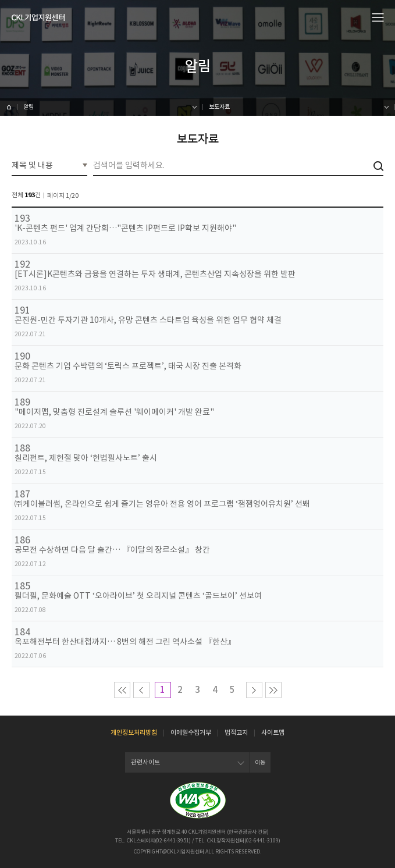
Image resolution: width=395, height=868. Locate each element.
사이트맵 (273, 732)
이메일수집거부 (191, 732)
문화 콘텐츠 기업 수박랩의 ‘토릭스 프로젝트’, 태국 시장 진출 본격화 (128, 366)
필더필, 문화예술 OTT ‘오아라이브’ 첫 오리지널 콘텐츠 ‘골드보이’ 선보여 (138, 596)
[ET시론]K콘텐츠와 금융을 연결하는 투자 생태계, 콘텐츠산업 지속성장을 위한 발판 (155, 274)
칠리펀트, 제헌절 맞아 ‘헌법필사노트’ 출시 (86, 458)
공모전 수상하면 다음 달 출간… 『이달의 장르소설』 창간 (112, 550)
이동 (260, 762)
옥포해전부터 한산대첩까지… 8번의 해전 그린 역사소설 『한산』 (125, 642)
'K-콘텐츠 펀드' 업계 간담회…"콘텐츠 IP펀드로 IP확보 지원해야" (125, 228)
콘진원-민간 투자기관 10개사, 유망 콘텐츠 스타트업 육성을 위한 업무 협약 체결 (148, 320)
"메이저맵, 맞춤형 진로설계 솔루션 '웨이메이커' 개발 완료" (114, 412)
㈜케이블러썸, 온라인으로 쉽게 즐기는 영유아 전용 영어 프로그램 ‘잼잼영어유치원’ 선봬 (162, 504)
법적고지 (236, 732)
